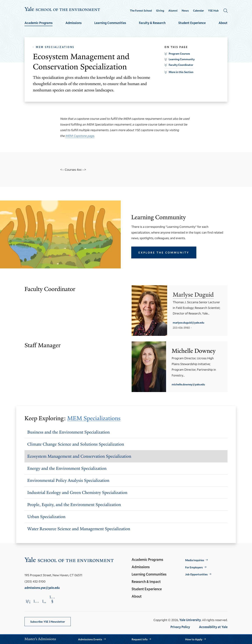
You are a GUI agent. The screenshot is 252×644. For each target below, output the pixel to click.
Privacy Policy (180, 627)
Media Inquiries (195, 560)
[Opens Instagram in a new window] (36, 601)
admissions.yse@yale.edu (42, 588)
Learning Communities (110, 23)
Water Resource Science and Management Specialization (79, 529)
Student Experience (192, 23)
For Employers (194, 567)
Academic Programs (38, 23)
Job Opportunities (196, 574)
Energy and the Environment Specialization (67, 468)
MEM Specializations (55, 47)
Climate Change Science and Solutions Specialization (76, 444)
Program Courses (179, 53)
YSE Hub (213, 11)
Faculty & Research (152, 23)
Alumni (173, 11)
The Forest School (141, 11)
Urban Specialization (46, 517)
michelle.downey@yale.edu (188, 384)
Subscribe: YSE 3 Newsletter (48, 622)
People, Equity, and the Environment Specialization (74, 505)
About (223, 23)
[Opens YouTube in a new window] (52, 599)
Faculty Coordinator (181, 65)
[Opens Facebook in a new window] (44, 601)
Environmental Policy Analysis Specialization (68, 480)
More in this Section (181, 72)
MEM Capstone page (80, 136)
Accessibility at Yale (213, 627)
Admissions (73, 23)
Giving (160, 11)
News (185, 11)
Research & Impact (146, 581)
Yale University (190, 620)
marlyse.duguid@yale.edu (188, 322)
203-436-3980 (181, 328)
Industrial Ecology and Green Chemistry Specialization (77, 492)
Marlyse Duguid (193, 295)
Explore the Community (164, 252)
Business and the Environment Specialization (69, 432)
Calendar (198, 11)
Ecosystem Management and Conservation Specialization (79, 456)
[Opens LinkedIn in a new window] (28, 601)
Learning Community (182, 59)
